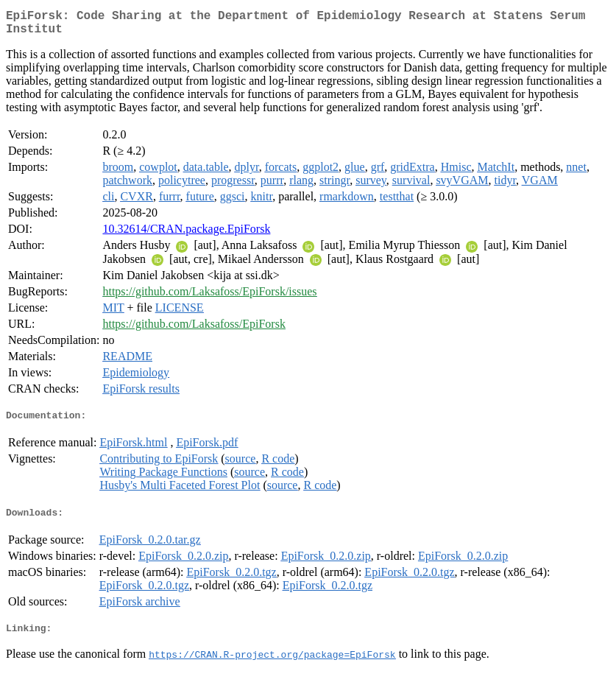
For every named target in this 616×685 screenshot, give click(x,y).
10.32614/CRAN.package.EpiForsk (186, 235)
